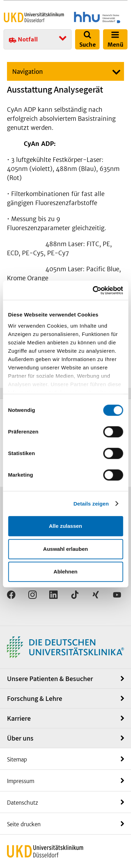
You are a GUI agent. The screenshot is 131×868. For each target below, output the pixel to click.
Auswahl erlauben (65, 549)
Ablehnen (65, 572)
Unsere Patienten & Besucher (50, 679)
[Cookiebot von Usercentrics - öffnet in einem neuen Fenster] (93, 290)
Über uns (20, 738)
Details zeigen (91, 504)
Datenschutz (23, 803)
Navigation (28, 72)
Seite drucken (24, 824)
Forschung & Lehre (35, 698)
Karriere (19, 718)
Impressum (21, 781)
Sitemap (17, 760)
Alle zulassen (65, 526)
